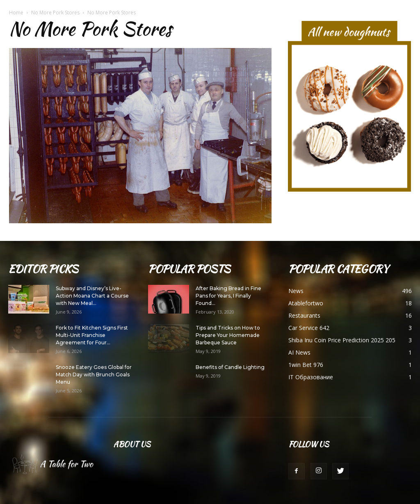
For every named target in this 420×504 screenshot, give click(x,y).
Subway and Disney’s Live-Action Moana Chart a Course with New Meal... (92, 296)
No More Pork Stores (55, 13)
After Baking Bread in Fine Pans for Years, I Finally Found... (228, 296)
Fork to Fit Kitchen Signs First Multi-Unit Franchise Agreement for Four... (92, 335)
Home (16, 13)
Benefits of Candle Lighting (230, 367)
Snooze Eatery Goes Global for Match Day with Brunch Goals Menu (94, 375)
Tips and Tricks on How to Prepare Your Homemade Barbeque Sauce (228, 335)
